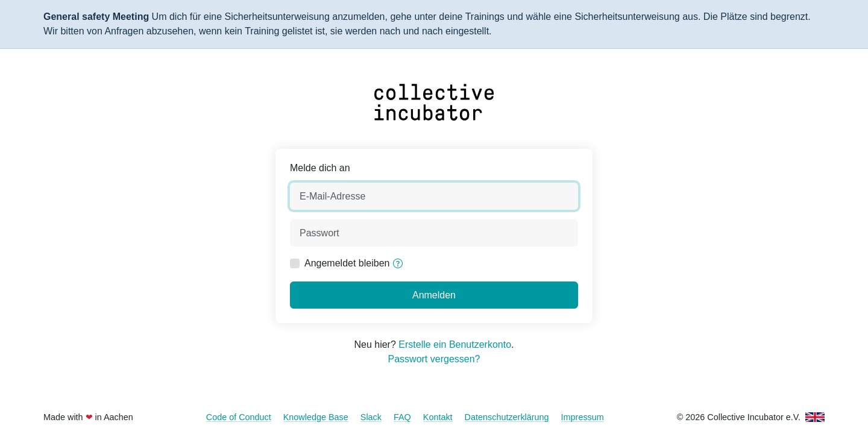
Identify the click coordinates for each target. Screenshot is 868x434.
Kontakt (438, 417)
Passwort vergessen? (434, 359)
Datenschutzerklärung (507, 417)
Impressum (583, 417)
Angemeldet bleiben (347, 263)
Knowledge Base (316, 417)
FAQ (402, 417)
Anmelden (434, 295)
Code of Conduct (239, 417)
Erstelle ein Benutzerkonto (455, 344)
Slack (371, 417)
